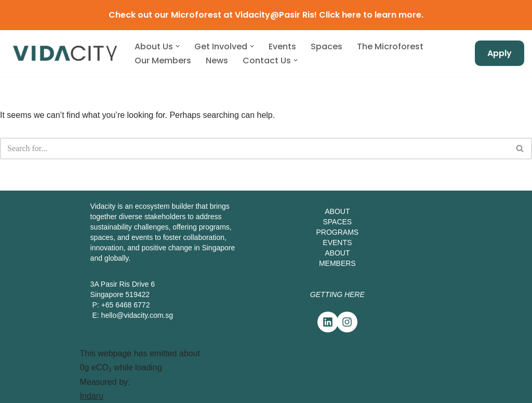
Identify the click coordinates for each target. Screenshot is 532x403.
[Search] (254, 149)
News (217, 61)
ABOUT (337, 211)
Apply (500, 53)
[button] (178, 46)
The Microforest (390, 46)
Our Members (163, 61)
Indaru (92, 396)
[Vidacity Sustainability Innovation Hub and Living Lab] (65, 53)
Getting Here (337, 294)
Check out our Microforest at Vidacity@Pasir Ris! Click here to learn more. (266, 15)
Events (282, 46)
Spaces (327, 46)
